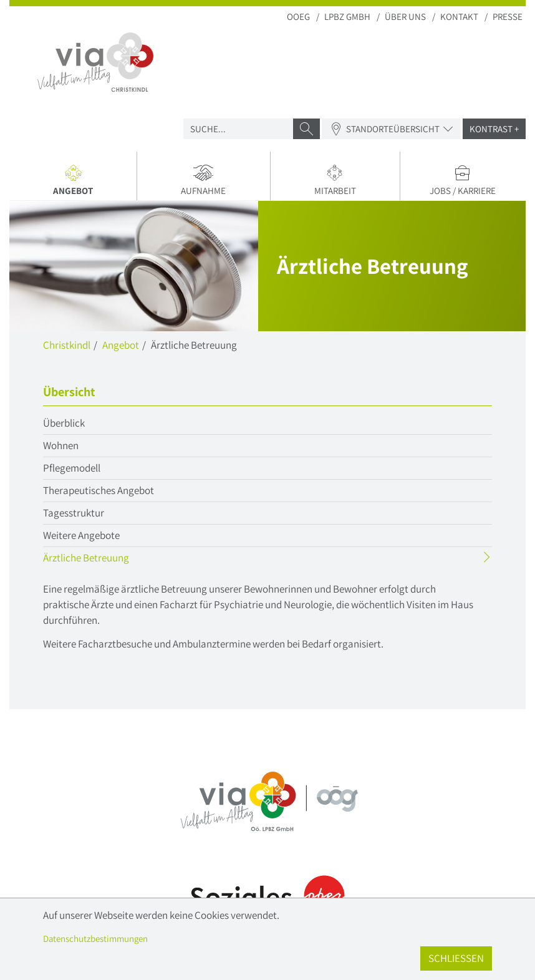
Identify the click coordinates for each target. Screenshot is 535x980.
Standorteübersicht (391, 129)
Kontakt (459, 17)
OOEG (298, 17)
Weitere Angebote (81, 535)
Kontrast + (494, 129)
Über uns (405, 17)
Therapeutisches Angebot (99, 490)
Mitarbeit (335, 180)
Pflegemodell (72, 468)
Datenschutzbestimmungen (95, 939)
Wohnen (61, 445)
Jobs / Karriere (463, 180)
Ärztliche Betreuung (110, 559)
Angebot (78, 182)
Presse (508, 17)
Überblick (64, 423)
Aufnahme (203, 180)
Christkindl (67, 345)
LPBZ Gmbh (347, 17)
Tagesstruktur (74, 513)
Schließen (456, 958)
